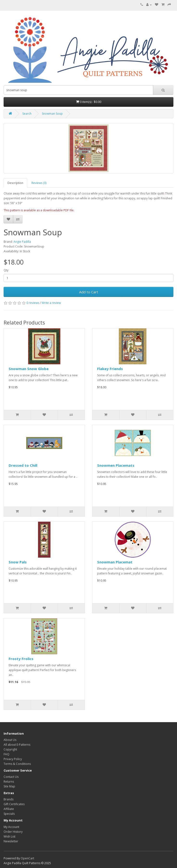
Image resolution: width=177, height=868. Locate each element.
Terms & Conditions (17, 764)
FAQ (6, 754)
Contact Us (11, 777)
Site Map (9, 786)
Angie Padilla (22, 242)
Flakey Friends (110, 369)
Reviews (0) (39, 183)
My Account (11, 827)
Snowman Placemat (115, 562)
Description (15, 183)
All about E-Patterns (17, 745)
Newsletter (11, 841)
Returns (9, 782)
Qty (6, 270)
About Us (10, 740)
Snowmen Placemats (116, 465)
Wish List (9, 836)
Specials (9, 814)
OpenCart (27, 858)
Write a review (51, 303)
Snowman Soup (52, 114)
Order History (13, 832)
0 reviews (33, 303)
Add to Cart (89, 292)
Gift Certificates (14, 804)
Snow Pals (18, 562)
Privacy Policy (13, 759)
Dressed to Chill (23, 465)
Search (27, 114)
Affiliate (9, 809)
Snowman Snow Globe (29, 369)
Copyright (10, 749)
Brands (9, 799)
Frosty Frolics (21, 659)
